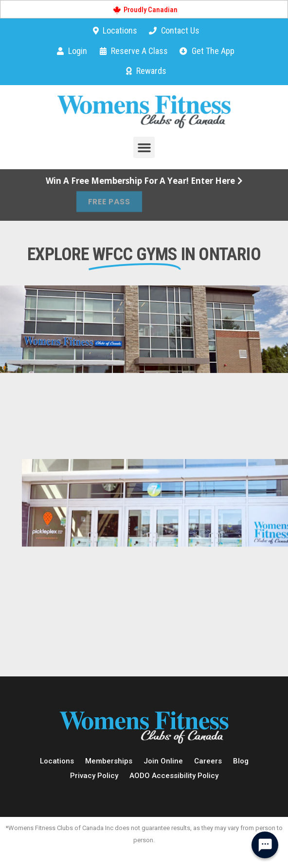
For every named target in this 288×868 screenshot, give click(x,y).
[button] (144, 147)
